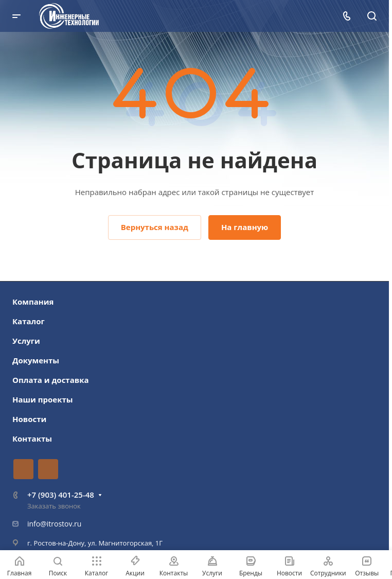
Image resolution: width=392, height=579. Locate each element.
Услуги (26, 341)
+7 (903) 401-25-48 (61, 495)
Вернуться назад (155, 227)
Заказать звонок (54, 506)
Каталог (29, 321)
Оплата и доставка (51, 380)
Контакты (32, 438)
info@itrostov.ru (54, 524)
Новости (29, 419)
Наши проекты (43, 399)
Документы (36, 360)
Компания (33, 302)
